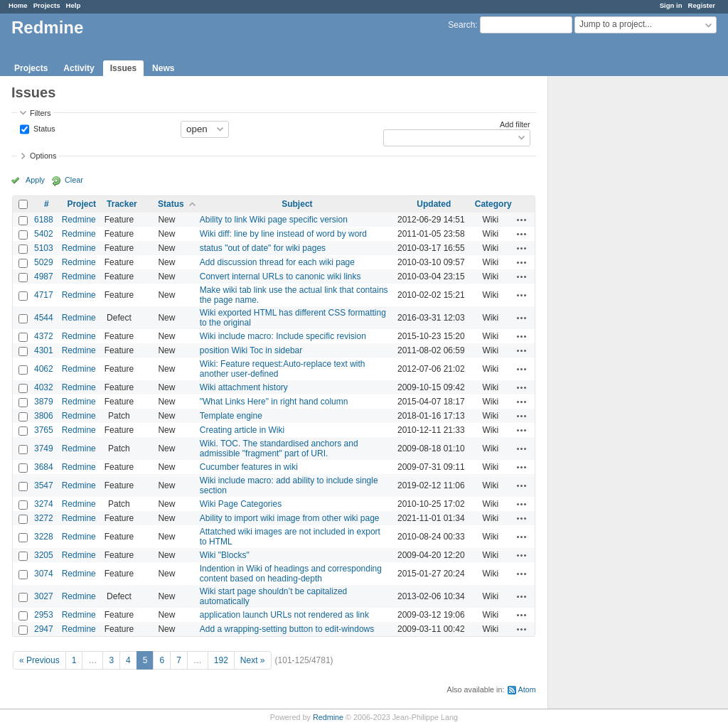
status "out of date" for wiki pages (263, 248)
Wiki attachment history (244, 387)
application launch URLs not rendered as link (284, 615)
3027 (44, 596)
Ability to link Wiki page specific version (274, 220)
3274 (44, 504)
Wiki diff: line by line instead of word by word (283, 234)
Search (461, 25)
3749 (44, 449)
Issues (123, 68)
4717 (44, 295)
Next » (253, 660)
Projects (47, 5)
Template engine (231, 416)
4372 (44, 336)
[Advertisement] (619, 299)
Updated (434, 204)
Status (43, 128)
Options (43, 156)
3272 (44, 518)
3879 (44, 402)
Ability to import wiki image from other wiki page (290, 518)
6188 (44, 220)
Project (81, 204)
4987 (44, 276)
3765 (44, 430)
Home (18, 5)
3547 (44, 485)
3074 (44, 574)
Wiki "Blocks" (225, 555)
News (163, 68)
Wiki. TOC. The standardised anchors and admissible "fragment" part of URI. (279, 449)
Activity (79, 68)
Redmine (79, 220)
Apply (35, 180)
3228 (44, 537)
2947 (44, 629)
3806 (44, 416)
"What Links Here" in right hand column (274, 402)
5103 (44, 248)
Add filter (515, 124)
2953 (44, 615)
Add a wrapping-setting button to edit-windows (287, 629)
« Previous (39, 660)
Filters (40, 113)
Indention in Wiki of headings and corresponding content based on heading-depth (291, 574)
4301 (44, 350)
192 (221, 660)
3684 (44, 467)
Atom (527, 689)
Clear (74, 180)
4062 (44, 369)
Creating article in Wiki (242, 430)
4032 (44, 387)
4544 (44, 318)
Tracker (122, 204)
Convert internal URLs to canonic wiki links (280, 276)
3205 (44, 555)
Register (702, 5)
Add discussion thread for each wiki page (277, 262)
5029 (44, 262)
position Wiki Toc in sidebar (251, 350)
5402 (44, 234)
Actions (522, 220)
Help (74, 5)
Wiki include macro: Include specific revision (283, 336)
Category (493, 204)
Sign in (671, 5)
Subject (297, 204)
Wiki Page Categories (241, 504)
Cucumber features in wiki (249, 467)
